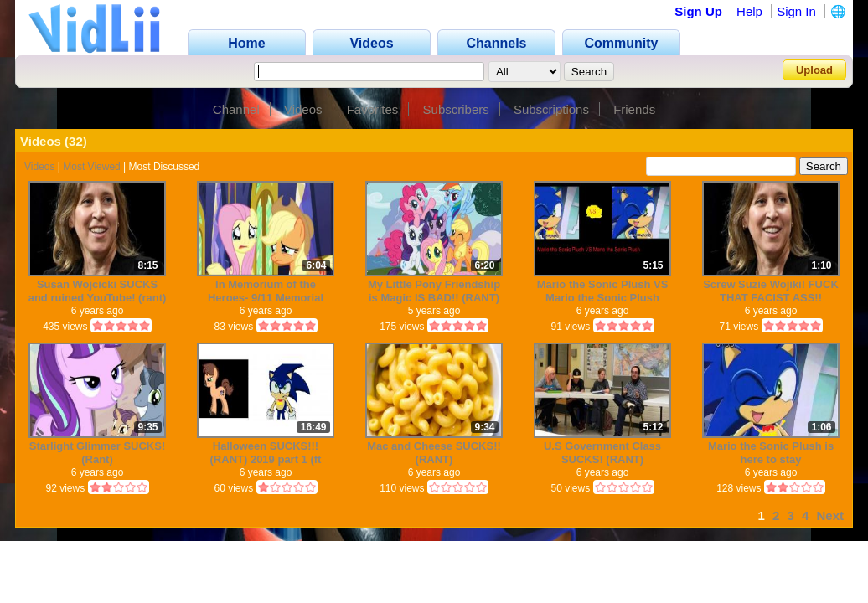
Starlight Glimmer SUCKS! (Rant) (98, 453)
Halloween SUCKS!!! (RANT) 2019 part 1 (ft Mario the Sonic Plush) (266, 453)
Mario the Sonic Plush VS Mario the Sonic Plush (603, 291)
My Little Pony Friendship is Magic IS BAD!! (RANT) (434, 291)
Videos (303, 109)
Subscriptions (551, 109)
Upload (814, 70)
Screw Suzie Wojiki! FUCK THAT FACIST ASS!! (771, 291)
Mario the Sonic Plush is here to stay (771, 453)
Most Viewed (91, 167)
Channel (236, 109)
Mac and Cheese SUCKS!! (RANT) (434, 453)
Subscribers (456, 109)
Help (749, 11)
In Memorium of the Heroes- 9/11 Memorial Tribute (266, 291)
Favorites (373, 109)
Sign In (796, 11)
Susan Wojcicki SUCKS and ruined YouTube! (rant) (98, 291)
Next (830, 515)
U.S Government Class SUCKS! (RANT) (602, 453)
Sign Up (698, 11)
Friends (634, 109)
